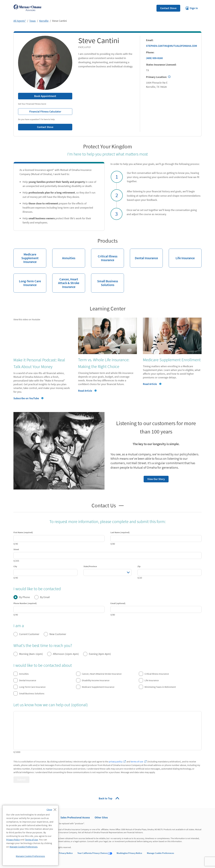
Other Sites (101, 817)
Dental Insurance (144, 254)
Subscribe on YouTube (26, 398)
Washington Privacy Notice (129, 853)
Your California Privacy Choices (92, 853)
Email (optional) (118, 603)
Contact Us (104, 505)
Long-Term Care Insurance (27, 280)
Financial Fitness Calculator (40, 111)
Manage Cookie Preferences (160, 853)
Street (16, 549)
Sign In (192, 7)
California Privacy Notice (61, 853)
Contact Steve (168, 8)
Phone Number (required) (25, 603)
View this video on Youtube (27, 319)
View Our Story (154, 478)
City (15, 566)
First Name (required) (23, 532)
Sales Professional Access (75, 817)
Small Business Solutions (105, 280)
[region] (30, 835)
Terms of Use (31, 840)
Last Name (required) (120, 532)
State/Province (90, 566)
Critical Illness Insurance (104, 255)
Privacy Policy (13, 840)
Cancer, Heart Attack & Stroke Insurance (66, 281)
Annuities (64, 254)
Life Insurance (182, 254)
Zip (139, 566)
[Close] (52, 809)
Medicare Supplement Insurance (26, 256)
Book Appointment (45, 96)
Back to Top (106, 798)
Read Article (85, 391)
